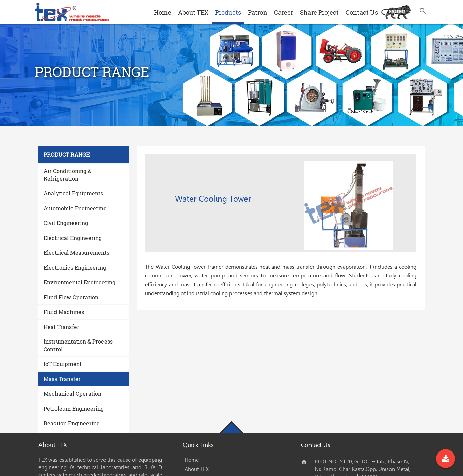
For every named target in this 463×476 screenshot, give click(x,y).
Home (163, 12)
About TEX (193, 12)
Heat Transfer (61, 327)
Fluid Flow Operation (71, 297)
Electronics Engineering (75, 267)
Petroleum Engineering (74, 408)
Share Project (319, 12)
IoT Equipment (63, 364)
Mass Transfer (62, 379)
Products (228, 12)
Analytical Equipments (73, 193)
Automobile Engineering (75, 208)
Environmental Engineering (79, 282)
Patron (258, 12)
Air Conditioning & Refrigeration (67, 175)
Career (284, 12)
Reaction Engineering (72, 423)
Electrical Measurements (76, 252)
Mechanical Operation (73, 393)
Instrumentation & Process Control (78, 345)
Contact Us (362, 12)
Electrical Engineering (73, 238)
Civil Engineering (66, 223)
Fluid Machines (64, 312)
